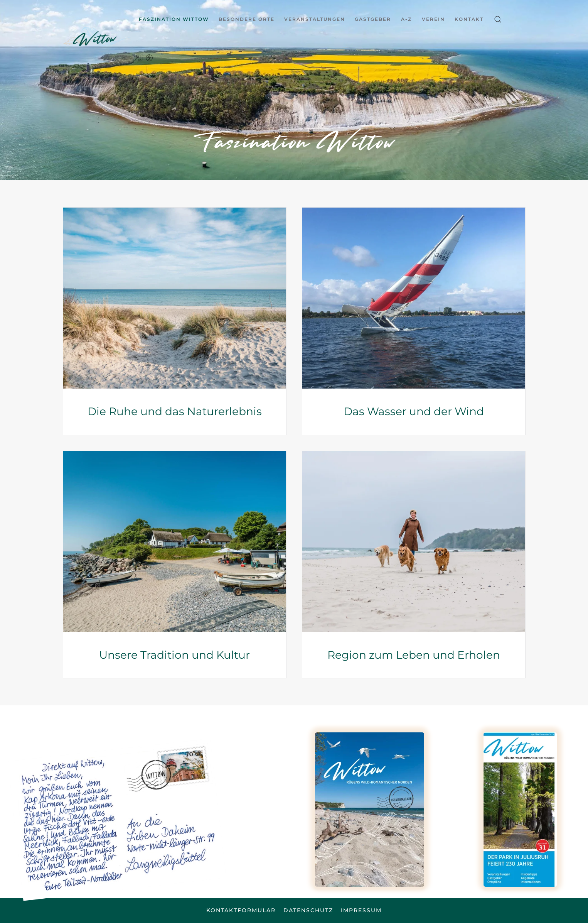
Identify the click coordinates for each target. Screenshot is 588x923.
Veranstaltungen (315, 19)
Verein (433, 19)
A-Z (406, 19)
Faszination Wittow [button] (174, 19)
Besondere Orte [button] (247, 19)
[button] (498, 19)
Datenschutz (308, 910)
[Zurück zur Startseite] (100, 37)
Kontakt (469, 19)
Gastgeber (373, 19)
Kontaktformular (241, 910)
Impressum (361, 910)
